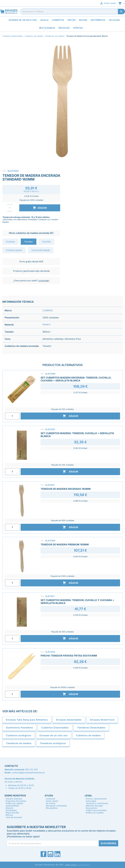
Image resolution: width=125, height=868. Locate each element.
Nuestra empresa (14, 799)
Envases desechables (69, 720)
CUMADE (48, 310)
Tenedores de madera (19, 743)
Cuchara (10, 242)
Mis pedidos (52, 808)
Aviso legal (91, 801)
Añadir (40, 208)
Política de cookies (95, 813)
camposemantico (84, 865)
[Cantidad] (10, 208)
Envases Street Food (102, 720)
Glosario (9, 808)
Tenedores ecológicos (53, 743)
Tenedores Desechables (91, 728)
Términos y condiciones (97, 803)
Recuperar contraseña (56, 806)
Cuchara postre (14, 250)
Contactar (51, 799)
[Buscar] (72, 11)
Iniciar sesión (108, 3)
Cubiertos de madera (88, 735)
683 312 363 (31, 769)
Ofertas (78, 28)
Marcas (9, 815)
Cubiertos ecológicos (19, 735)
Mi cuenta (51, 803)
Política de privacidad (96, 810)
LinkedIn (57, 854)
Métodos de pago (94, 806)
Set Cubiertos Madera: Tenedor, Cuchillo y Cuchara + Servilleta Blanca (77, 602)
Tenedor (29, 242)
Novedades (11, 810)
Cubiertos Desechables (55, 728)
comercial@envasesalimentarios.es (28, 772)
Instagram (50, 854)
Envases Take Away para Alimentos (27, 720)
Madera (46, 324)
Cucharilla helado (41, 250)
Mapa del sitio (12, 813)
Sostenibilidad (12, 806)
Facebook (44, 854)
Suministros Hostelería (19, 728)
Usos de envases (14, 817)
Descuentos (91, 808)
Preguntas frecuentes (16, 801)
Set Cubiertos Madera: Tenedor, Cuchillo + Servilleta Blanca (77, 435)
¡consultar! (44, 281)
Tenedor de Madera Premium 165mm (65, 545)
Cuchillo (46, 242)
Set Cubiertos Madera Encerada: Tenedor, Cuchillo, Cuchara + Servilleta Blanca (76, 379)
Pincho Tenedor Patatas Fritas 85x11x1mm (69, 656)
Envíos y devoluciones (96, 799)
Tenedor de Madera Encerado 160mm (66, 489)
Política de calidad (14, 803)
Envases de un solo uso (54, 735)
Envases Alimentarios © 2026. (49, 865)
